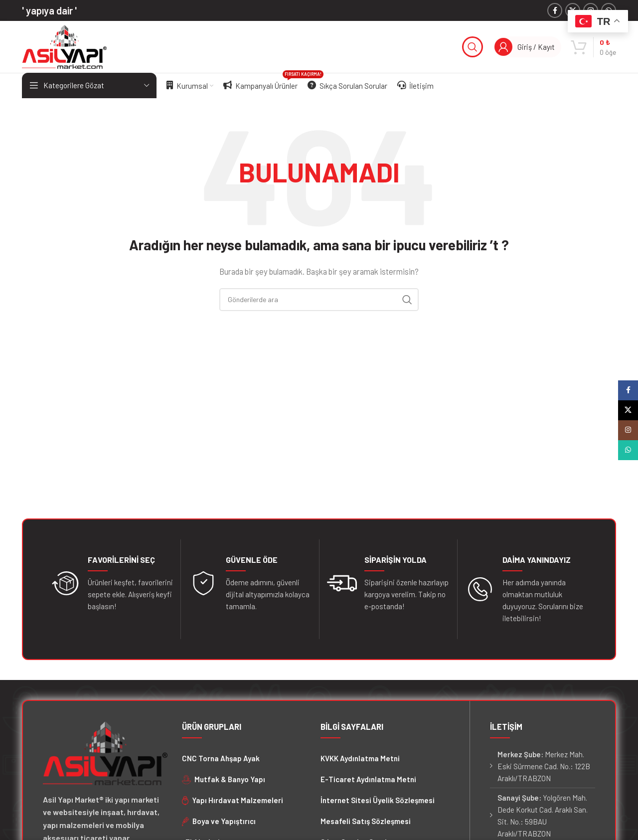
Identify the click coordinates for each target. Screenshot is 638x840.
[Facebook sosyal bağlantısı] (555, 10)
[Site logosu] (64, 46)
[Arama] (473, 47)
